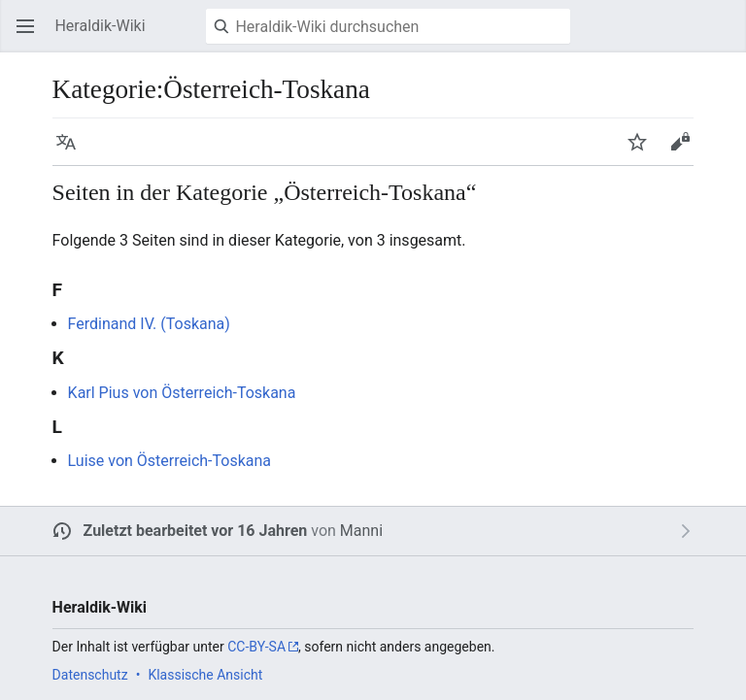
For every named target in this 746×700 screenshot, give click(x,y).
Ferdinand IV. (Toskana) (149, 324)
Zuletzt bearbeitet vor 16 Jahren (196, 531)
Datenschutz (90, 675)
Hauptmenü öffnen (31, 35)
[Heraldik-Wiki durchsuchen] (388, 26)
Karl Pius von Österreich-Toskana (182, 393)
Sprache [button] (72, 151)
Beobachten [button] (643, 151)
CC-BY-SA (256, 647)
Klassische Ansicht (205, 675)
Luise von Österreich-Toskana (170, 461)
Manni (361, 531)
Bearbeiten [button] (686, 151)
